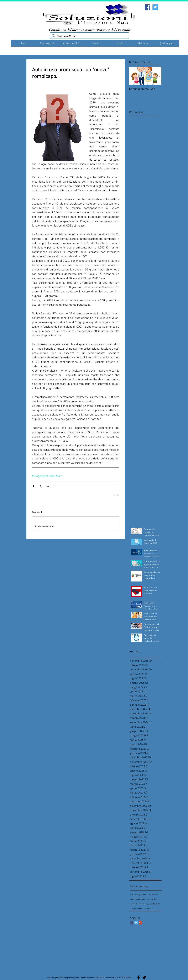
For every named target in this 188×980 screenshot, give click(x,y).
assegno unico (141, 895)
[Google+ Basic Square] (140, 923)
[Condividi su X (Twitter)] (41, 486)
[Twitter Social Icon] (155, 7)
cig (148, 899)
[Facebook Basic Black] (139, 978)
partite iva (148, 908)
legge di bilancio (153, 904)
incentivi (134, 904)
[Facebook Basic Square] (132, 923)
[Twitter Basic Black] (144, 978)
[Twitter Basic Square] (136, 923)
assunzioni (153, 895)
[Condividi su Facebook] (33, 486)
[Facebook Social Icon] (148, 7)
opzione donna (136, 908)
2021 (132, 895)
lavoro (142, 904)
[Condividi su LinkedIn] (48, 486)
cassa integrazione (138, 899)
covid (154, 899)
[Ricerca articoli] (90, 36)
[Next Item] (157, 76)
